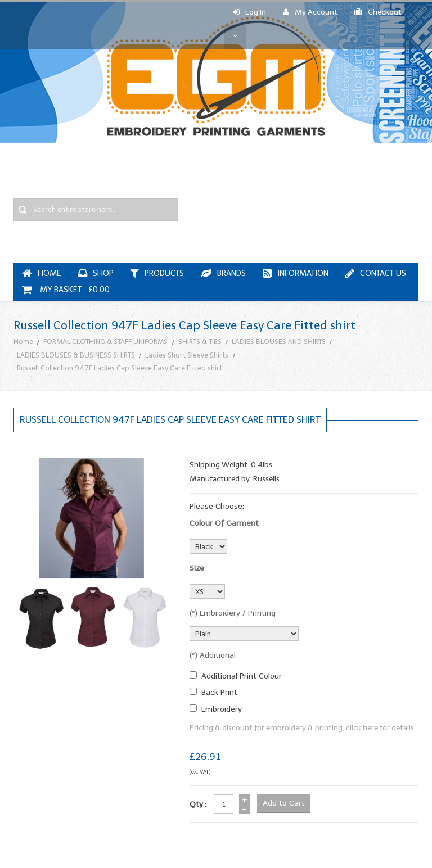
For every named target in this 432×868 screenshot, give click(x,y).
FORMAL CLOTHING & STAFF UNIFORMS (105, 342)
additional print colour (242, 676)
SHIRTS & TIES (200, 342)
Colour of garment (224, 523)
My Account (310, 12)
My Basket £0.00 (66, 290)
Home (23, 342)
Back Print (219, 692)
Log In (249, 12)
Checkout (378, 12)
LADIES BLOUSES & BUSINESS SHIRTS (76, 355)
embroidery (222, 709)
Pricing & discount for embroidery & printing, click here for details (302, 728)
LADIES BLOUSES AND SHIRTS (279, 342)
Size (197, 568)
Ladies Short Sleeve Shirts (187, 355)
